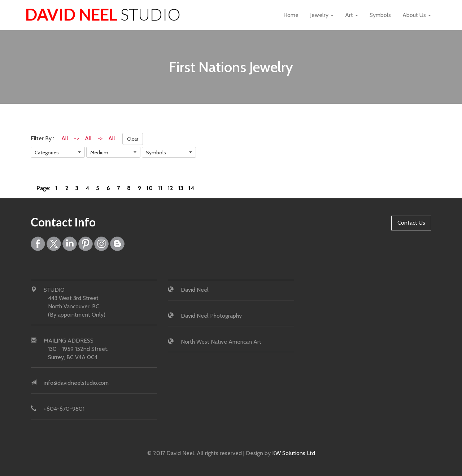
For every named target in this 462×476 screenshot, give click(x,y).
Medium (99, 153)
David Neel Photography (211, 316)
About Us (417, 15)
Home (291, 15)
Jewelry (322, 15)
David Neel (103, 14)
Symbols (380, 15)
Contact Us (411, 223)
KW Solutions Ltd (294, 453)
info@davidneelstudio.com (76, 383)
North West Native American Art (221, 342)
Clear (133, 139)
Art (352, 15)
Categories (47, 153)
